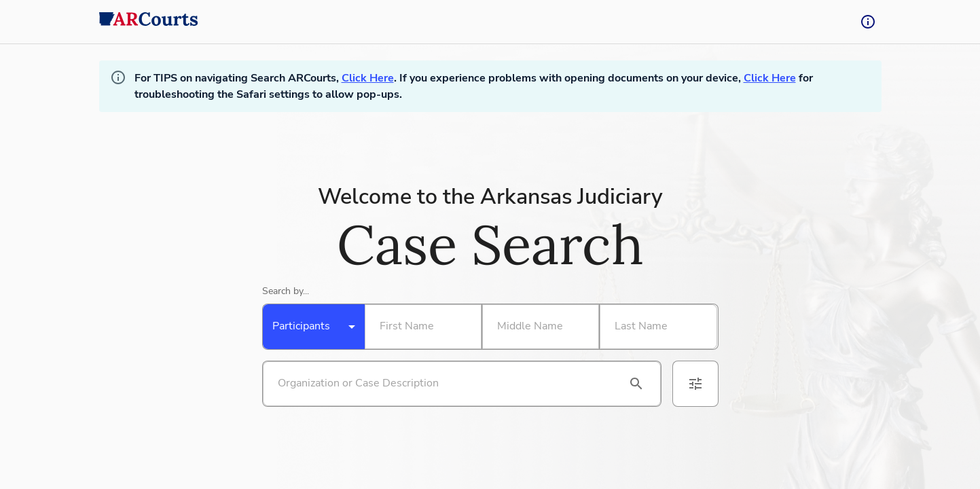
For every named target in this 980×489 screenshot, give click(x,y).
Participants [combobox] (301, 326)
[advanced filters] (695, 384)
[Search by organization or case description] (446, 384)
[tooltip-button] (868, 22)
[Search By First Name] (420, 327)
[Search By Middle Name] (538, 327)
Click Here (368, 78)
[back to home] (149, 22)
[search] (636, 384)
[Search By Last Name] (656, 327)
